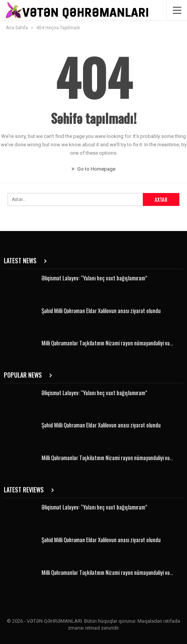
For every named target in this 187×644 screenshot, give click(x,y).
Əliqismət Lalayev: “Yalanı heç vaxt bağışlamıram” (94, 278)
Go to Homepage (93, 169)
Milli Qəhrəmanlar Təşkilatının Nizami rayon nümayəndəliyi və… (107, 343)
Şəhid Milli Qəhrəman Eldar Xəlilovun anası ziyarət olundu (101, 310)
